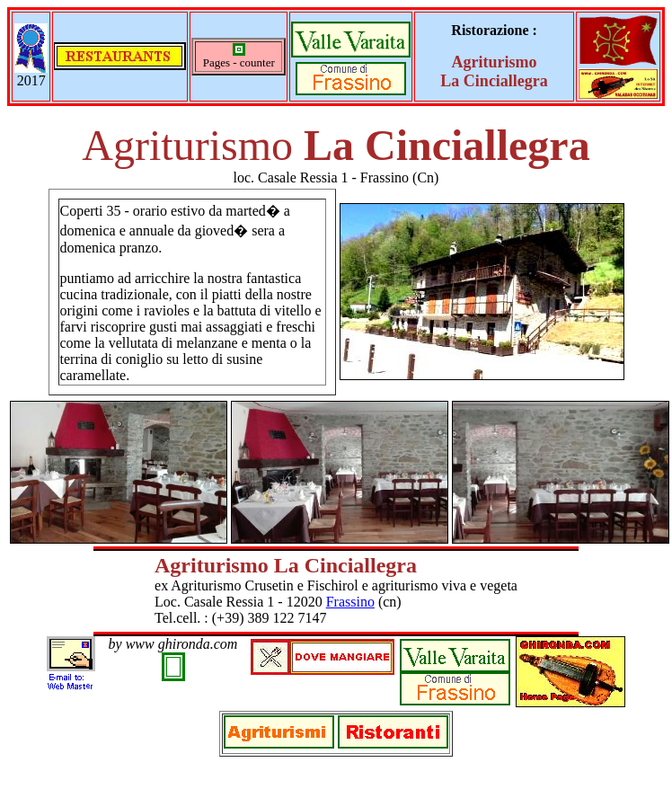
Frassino (350, 602)
